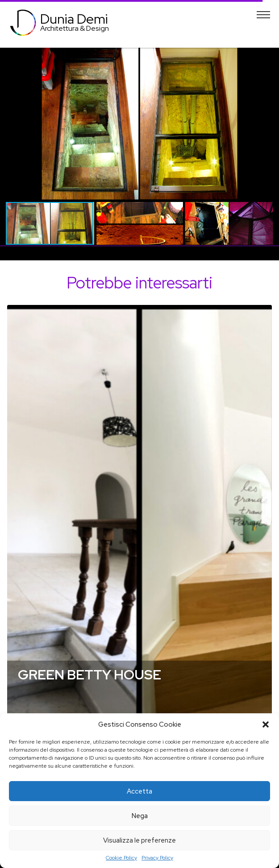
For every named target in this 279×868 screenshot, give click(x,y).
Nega (140, 816)
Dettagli (139, 522)
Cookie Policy (121, 858)
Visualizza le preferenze (139, 840)
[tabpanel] (139, 526)
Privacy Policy (157, 858)
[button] (266, 724)
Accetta (139, 791)
